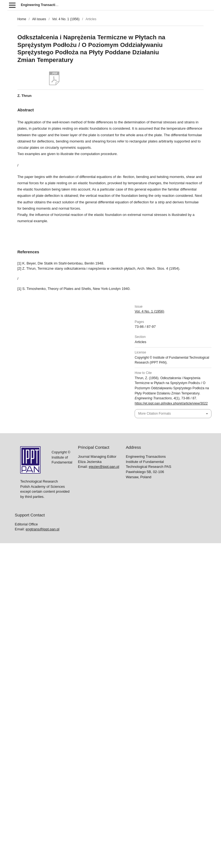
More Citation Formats (154, 414)
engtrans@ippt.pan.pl (43, 529)
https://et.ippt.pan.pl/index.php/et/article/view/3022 (171, 403)
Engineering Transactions (41, 5)
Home (22, 19)
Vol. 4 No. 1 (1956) (66, 19)
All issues (39, 19)
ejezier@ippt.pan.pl (104, 467)
